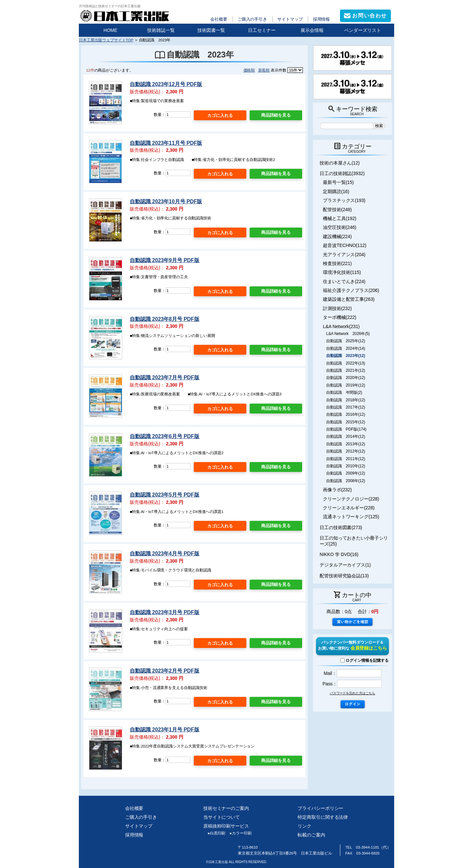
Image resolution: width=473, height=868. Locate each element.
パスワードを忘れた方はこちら (352, 693)
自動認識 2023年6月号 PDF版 (164, 436)
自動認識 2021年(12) (346, 370)
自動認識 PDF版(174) (346, 429)
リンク (304, 826)
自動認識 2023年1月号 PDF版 (164, 730)
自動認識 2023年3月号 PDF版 (164, 612)
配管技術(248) (337, 210)
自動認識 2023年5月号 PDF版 (164, 495)
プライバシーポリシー (320, 808)
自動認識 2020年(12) (346, 378)
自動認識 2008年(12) (346, 481)
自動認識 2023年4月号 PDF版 (164, 554)
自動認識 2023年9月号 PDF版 (164, 260)
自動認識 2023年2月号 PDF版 (164, 671)
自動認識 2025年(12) (346, 341)
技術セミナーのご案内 (226, 808)
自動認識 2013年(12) (346, 444)
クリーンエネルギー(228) (349, 508)
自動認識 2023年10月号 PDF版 (166, 201)
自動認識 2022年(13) (346, 363)
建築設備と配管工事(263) (349, 299)
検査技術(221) (337, 263)
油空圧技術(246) (340, 227)
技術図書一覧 (211, 30)
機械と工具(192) (340, 218)
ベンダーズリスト (363, 30)
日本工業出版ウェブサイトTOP (106, 40)
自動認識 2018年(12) (346, 400)
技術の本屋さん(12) (340, 163)
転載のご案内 (311, 835)
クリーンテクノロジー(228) (351, 499)
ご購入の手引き (252, 19)
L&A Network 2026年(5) (348, 334)
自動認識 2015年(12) (346, 422)
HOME (110, 30)
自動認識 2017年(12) (346, 407)
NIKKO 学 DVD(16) (339, 554)
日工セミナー (262, 30)
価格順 (249, 70)
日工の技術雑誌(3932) (342, 173)
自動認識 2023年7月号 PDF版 (164, 378)
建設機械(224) (337, 236)
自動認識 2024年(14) (346, 348)
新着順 (264, 70)
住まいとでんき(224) (344, 281)
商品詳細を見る (276, 115)
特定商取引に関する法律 (323, 817)
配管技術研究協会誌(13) (344, 576)
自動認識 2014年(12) (346, 436)
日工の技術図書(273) (341, 527)
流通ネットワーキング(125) (351, 517)
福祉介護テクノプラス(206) (351, 290)
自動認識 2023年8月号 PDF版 (164, 319)
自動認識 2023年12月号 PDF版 (166, 84)
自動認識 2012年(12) (346, 451)
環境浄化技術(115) (342, 272)
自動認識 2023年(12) (346, 356)
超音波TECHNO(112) (345, 245)
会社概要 (219, 19)
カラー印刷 (238, 833)
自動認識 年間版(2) (344, 392)
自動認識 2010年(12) (346, 466)
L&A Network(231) (341, 326)
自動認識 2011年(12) (346, 459)
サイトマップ (290, 19)
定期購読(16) (336, 191)
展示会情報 (312, 30)
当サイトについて (222, 817)
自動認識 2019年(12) (346, 385)
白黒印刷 (214, 833)
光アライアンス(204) (344, 255)
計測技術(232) (337, 308)
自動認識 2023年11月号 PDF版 (166, 143)
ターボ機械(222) (340, 317)
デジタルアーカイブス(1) (345, 565)
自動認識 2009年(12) (346, 473)
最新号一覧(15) (338, 182)
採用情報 (322, 19)
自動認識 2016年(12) (346, 414)
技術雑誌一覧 (161, 30)
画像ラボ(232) (337, 490)
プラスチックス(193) (344, 200)
